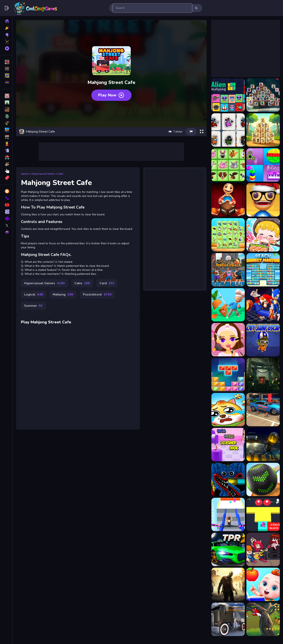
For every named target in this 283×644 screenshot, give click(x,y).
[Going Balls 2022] (263, 479)
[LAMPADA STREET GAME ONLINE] (263, 445)
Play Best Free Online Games (36, 8)
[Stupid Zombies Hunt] (228, 584)
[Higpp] (228, 445)
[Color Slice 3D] (263, 514)
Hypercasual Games (43, 174)
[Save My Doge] (228, 410)
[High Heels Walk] (228, 514)
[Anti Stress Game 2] (263, 200)
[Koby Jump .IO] (263, 340)
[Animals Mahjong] (228, 165)
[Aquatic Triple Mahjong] (228, 235)
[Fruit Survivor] (228, 305)
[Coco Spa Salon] (228, 340)
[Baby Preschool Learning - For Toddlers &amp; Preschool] (263, 584)
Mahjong (63, 294)
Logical (34, 294)
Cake (60, 174)
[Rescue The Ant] (263, 375)
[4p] (263, 410)
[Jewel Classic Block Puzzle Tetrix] (228, 375)
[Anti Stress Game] (228, 200)
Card (107, 283)
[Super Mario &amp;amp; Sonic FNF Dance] (263, 305)
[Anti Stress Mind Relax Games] (263, 165)
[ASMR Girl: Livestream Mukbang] (263, 235)
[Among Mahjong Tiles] (263, 95)
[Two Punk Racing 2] (228, 549)
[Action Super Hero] (263, 619)
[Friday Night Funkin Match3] (263, 549)
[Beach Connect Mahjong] (263, 270)
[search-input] (152, 8)
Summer (33, 306)
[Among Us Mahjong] (228, 130)
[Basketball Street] (228, 270)
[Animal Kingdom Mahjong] (263, 130)
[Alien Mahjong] (228, 95)
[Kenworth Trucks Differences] (228, 619)
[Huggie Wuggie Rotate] (228, 479)
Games (25, 174)
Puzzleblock (97, 294)
